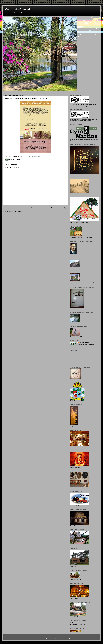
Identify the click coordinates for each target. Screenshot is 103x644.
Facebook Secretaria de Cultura (78, 625)
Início (71, 623)
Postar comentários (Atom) (15, 211)
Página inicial (36, 208)
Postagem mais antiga (59, 208)
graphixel (57, 638)
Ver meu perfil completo (76, 347)
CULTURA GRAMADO (84, 343)
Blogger (69, 638)
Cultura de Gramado (18, 9)
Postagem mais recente (12, 208)
